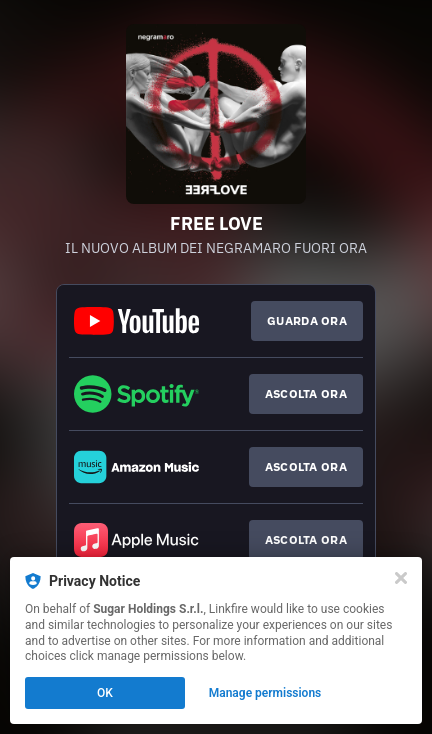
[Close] (401, 578)
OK (105, 693)
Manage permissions (265, 693)
